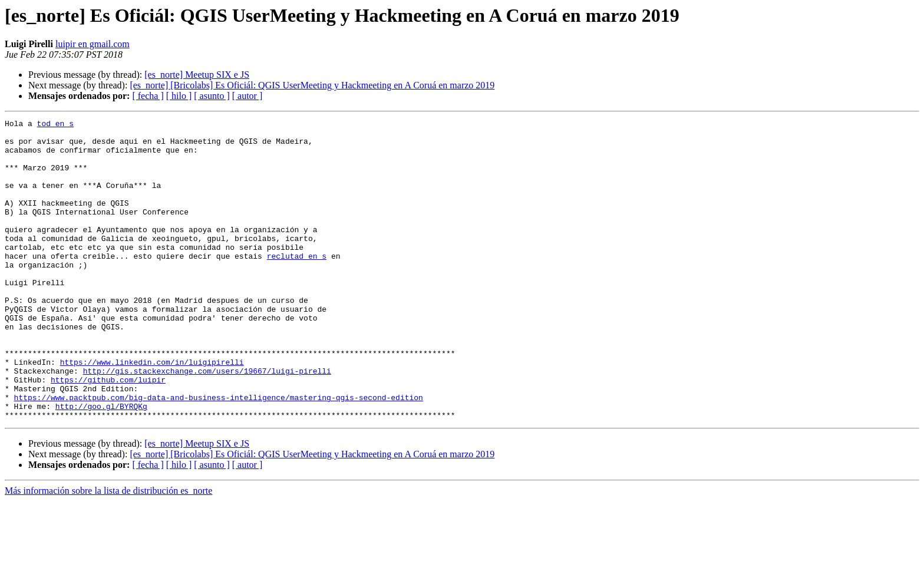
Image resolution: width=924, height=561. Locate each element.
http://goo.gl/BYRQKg (101, 464)
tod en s (55, 125)
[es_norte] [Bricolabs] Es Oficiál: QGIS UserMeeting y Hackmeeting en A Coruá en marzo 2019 (312, 85)
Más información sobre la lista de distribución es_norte (108, 551)
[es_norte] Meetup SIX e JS (197, 75)
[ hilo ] (179, 96)
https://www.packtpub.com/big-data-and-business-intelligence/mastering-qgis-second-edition (219, 454)
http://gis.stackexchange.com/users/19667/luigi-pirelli (207, 422)
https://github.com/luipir (108, 433)
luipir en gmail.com (93, 44)
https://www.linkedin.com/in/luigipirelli (152, 411)
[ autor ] (247, 96)
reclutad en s (297, 284)
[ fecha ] (148, 96)
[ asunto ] (212, 96)
